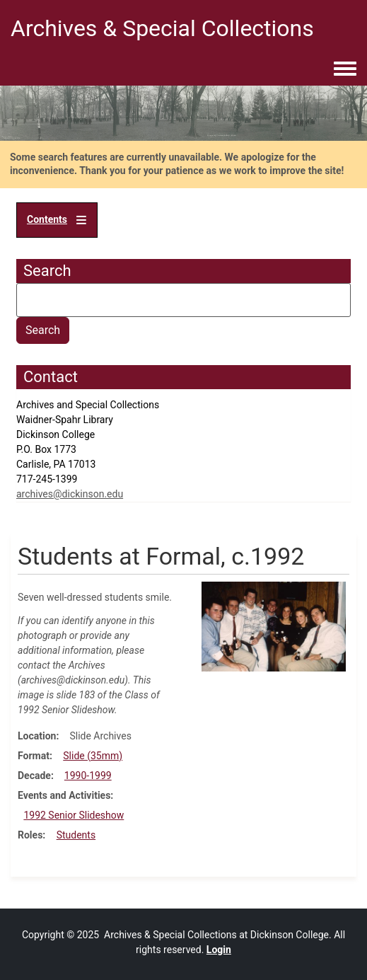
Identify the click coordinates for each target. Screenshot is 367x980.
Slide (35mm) (93, 756)
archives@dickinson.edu (70, 494)
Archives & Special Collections (162, 28)
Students (76, 835)
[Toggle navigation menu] (345, 69)
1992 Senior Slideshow (74, 815)
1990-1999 (88, 776)
